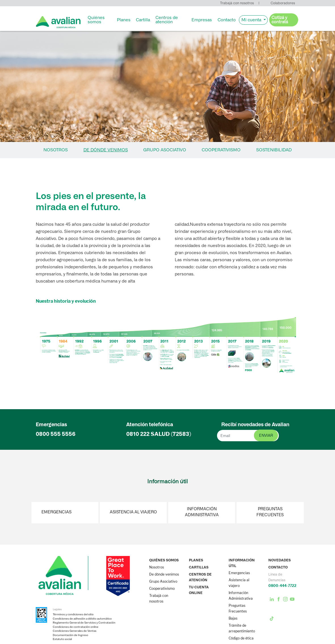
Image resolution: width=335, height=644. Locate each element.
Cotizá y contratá (280, 20)
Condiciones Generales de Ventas (75, 631)
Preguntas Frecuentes (270, 512)
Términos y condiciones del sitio (73, 614)
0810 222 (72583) (159, 434)
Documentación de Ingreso (70, 635)
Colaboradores (283, 3)
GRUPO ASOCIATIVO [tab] (165, 150)
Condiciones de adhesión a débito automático (82, 619)
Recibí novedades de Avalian (255, 425)
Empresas (202, 20)
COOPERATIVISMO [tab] (221, 150)
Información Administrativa (202, 512)
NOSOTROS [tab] (56, 150)
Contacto (227, 20)
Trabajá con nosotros (237, 3)
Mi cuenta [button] (252, 20)
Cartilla (143, 20)
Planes (124, 20)
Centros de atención (167, 20)
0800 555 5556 (56, 434)
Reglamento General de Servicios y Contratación (84, 623)
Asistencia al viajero (133, 512)
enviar (266, 435)
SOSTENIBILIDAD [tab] (274, 150)
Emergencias (56, 512)
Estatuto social (62, 639)
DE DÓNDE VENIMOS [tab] (106, 150)
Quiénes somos (96, 20)
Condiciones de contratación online (76, 627)
